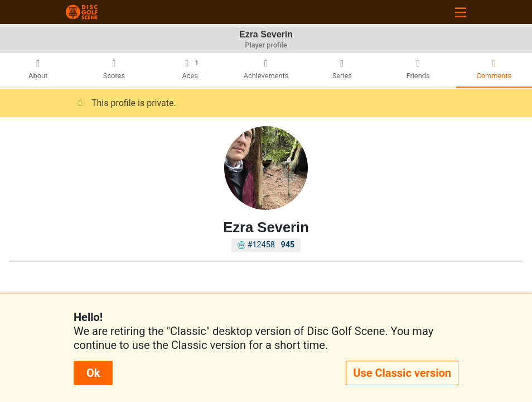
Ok (93, 373)
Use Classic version (402, 373)
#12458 (266, 245)
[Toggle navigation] (461, 12)
